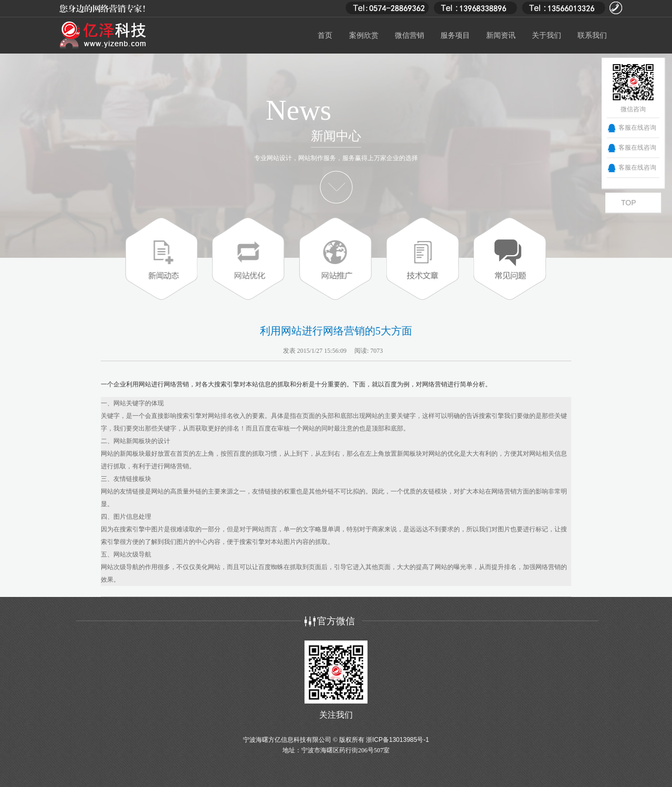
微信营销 (409, 35)
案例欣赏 (364, 35)
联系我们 (592, 35)
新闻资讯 (501, 35)
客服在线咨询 (637, 128)
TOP (629, 203)
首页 (325, 35)
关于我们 (547, 35)
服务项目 (455, 35)
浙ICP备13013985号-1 (397, 740)
